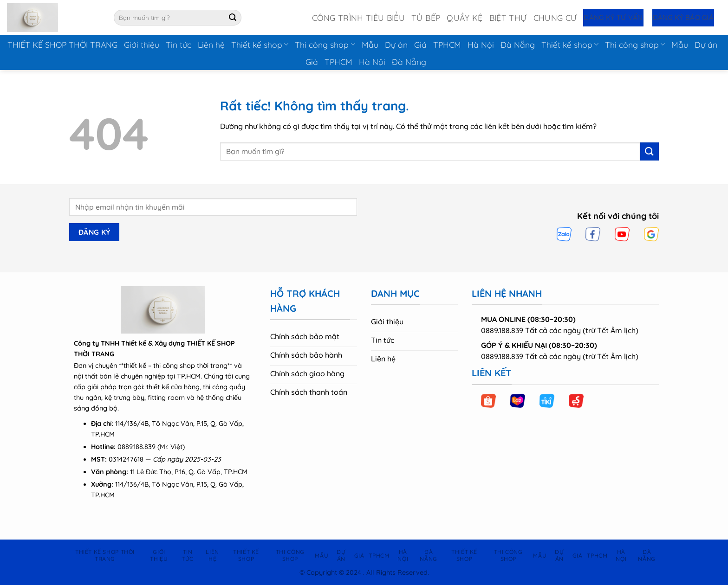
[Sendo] (576, 401)
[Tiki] (547, 401)
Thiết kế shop (260, 45)
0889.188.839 (136, 447)
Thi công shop (325, 45)
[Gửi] (233, 18)
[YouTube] (622, 234)
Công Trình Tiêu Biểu (358, 18)
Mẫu (370, 45)
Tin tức (179, 45)
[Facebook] (593, 234)
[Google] (651, 234)
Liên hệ (211, 45)
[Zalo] (564, 234)
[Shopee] (488, 401)
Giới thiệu (142, 45)
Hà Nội (481, 45)
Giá (420, 45)
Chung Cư (555, 18)
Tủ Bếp (426, 18)
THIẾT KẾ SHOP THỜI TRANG (62, 45)
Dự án (396, 45)
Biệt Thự (508, 18)
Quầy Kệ (465, 18)
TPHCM (447, 45)
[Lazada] (518, 401)
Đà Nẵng (518, 45)
